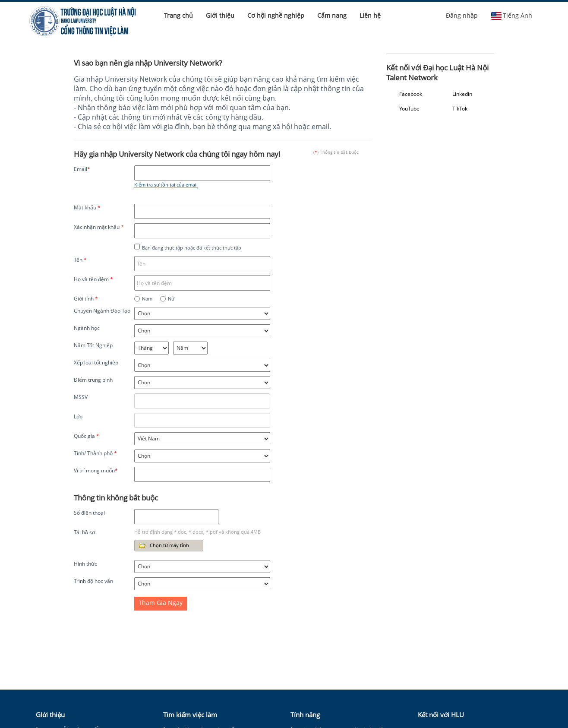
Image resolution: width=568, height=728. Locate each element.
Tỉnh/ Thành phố (95, 453)
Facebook (411, 94)
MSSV (81, 397)
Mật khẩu (87, 207)
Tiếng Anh (511, 16)
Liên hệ (370, 15)
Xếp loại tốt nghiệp (96, 362)
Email (82, 169)
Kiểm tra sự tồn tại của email (166, 185)
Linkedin (462, 94)
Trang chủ (178, 15)
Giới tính (86, 299)
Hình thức (85, 564)
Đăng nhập (462, 15)
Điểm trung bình (93, 380)
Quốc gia (87, 436)
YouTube (409, 109)
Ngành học (87, 328)
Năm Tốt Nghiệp (93, 345)
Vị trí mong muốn (96, 470)
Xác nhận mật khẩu (99, 227)
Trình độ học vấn (93, 581)
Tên (80, 260)
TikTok (460, 109)
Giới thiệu (220, 15)
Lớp (78, 416)
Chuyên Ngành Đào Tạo (102, 311)
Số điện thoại (89, 513)
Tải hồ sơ (84, 532)
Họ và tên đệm (93, 279)
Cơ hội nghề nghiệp (276, 15)
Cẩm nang (332, 15)
